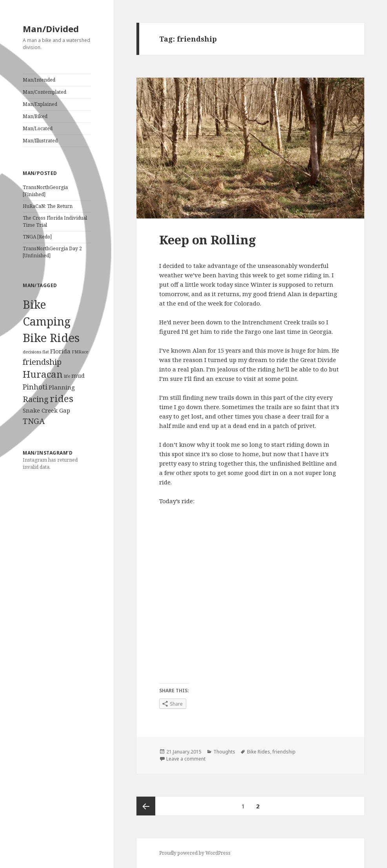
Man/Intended (39, 80)
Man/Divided (51, 29)
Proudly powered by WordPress (195, 853)
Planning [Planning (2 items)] (62, 387)
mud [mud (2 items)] (78, 375)
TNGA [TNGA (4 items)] (34, 421)
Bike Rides (259, 752)
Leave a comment (186, 759)
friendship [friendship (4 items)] (42, 362)
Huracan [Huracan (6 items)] (43, 374)
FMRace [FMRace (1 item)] (80, 352)
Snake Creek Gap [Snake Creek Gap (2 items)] (46, 410)
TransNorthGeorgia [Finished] (45, 191)
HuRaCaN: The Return (48, 206)
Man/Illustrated (40, 141)
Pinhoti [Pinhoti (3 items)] (35, 387)
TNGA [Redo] (37, 237)
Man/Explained (40, 104)
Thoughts (224, 752)
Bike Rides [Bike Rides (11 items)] (51, 338)
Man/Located (38, 128)
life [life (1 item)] (67, 376)
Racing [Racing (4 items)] (36, 399)
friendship (284, 752)
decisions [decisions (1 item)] (32, 352)
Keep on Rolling (208, 240)
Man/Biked (35, 116)
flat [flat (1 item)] (46, 352)
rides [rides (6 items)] (62, 399)
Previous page (146, 806)
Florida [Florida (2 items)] (60, 351)
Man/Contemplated (45, 92)
